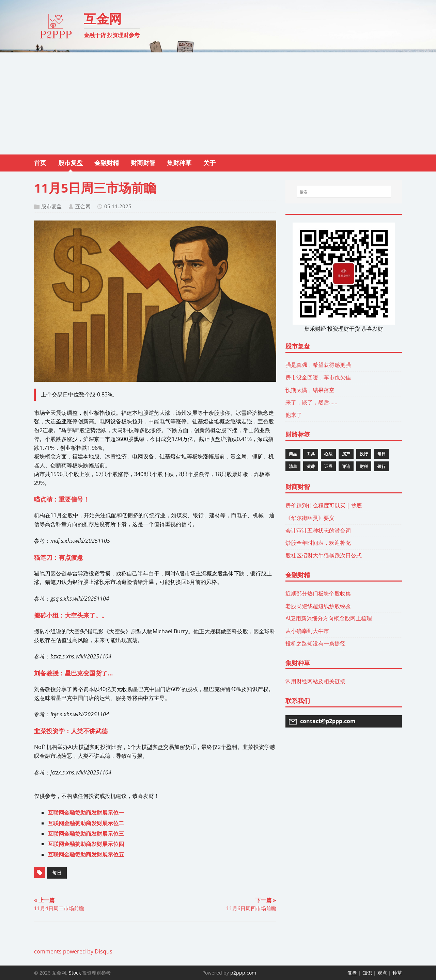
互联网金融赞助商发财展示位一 (86, 813)
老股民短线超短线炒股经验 (318, 606)
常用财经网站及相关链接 (315, 681)
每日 (57, 873)
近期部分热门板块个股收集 (318, 593)
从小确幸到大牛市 (307, 631)
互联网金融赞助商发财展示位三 (86, 834)
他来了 (294, 415)
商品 (293, 454)
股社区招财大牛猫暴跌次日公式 (324, 555)
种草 (397, 973)
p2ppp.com (243, 973)
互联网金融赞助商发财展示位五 (86, 854)
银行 (381, 466)
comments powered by (73, 951)
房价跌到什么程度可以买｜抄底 (324, 505)
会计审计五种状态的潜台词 (318, 530)
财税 (364, 466)
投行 (364, 454)
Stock (75, 973)
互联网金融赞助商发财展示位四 (86, 844)
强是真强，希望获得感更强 (318, 365)
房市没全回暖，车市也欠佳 (318, 377)
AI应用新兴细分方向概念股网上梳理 (329, 618)
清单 (293, 466)
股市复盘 (51, 206)
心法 (328, 454)
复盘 (352, 973)
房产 (346, 454)
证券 (328, 466)
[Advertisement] (218, 103)
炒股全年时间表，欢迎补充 (318, 543)
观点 (382, 973)
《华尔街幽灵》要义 (310, 518)
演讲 (311, 466)
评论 (346, 466)
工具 (311, 454)
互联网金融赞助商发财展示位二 (86, 823)
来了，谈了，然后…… (311, 402)
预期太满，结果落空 (310, 390)
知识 (367, 973)
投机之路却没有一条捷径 (315, 643)
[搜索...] (344, 192)
